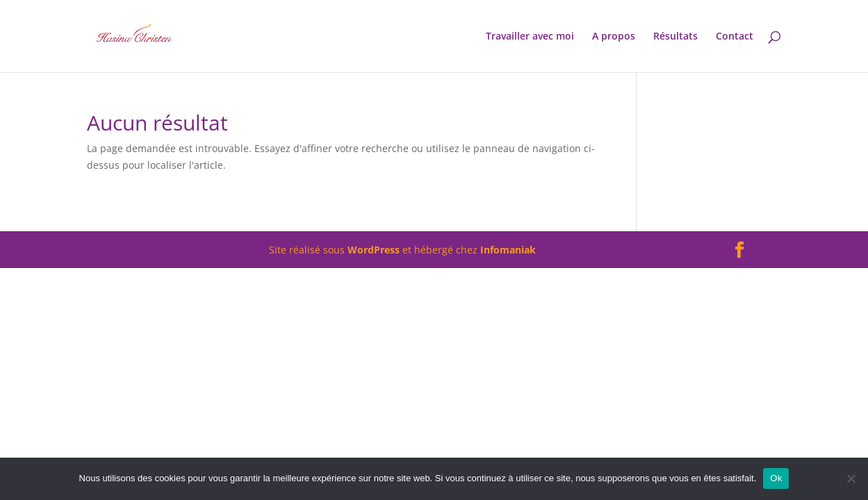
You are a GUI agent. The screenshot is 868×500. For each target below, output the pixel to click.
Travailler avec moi (530, 37)
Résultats (675, 37)
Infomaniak (508, 250)
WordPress (374, 250)
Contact (735, 37)
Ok (776, 478)
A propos (614, 37)
